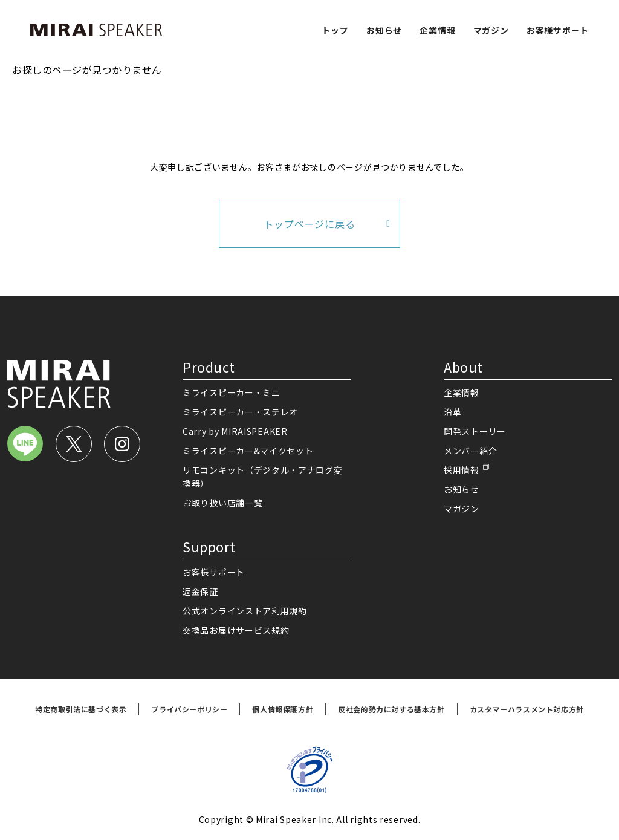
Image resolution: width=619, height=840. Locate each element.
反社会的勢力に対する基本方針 (391, 709)
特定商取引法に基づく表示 (81, 709)
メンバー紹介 (470, 451)
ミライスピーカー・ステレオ (240, 412)
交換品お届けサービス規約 (236, 630)
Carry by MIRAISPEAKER (235, 431)
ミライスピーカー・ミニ (232, 392)
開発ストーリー (475, 431)
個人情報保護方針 (283, 709)
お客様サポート (558, 30)
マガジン (491, 30)
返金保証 (200, 591)
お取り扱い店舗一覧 (222, 503)
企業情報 (437, 30)
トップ (335, 30)
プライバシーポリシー (189, 709)
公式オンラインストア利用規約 (245, 611)
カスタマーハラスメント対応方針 (527, 709)
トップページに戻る (309, 224)
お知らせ (384, 30)
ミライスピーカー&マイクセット (248, 451)
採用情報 (462, 470)
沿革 (452, 412)
